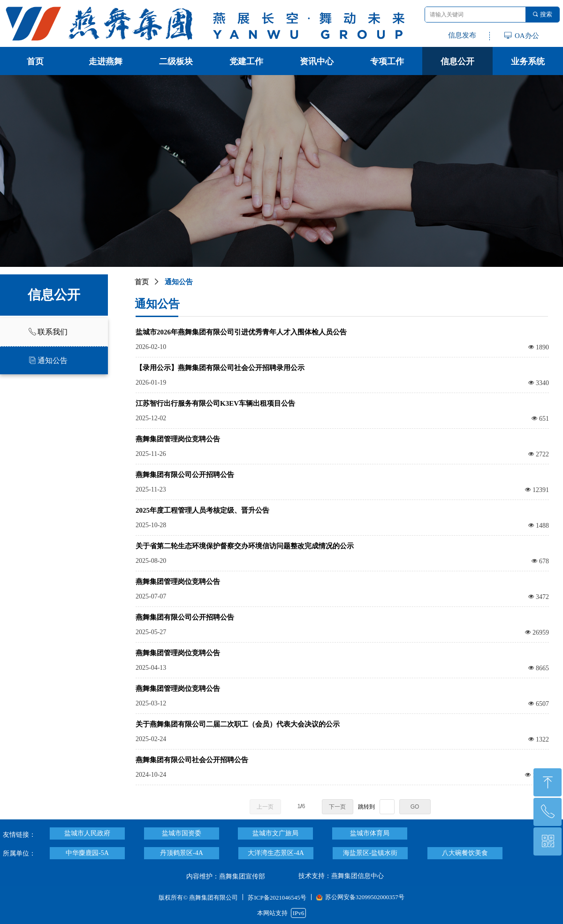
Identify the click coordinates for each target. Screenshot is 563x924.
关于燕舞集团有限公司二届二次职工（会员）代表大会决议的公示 (238, 724)
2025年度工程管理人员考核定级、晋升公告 (202, 510)
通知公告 (179, 282)
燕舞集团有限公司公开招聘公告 (185, 475)
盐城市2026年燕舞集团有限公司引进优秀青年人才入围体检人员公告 (241, 332)
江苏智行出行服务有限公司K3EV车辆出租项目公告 (215, 403)
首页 (142, 282)
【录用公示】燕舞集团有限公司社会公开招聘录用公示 (220, 368)
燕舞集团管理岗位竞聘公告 (178, 439)
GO (415, 807)
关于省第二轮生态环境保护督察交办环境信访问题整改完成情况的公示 (245, 546)
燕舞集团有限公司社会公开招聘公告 (192, 760)
